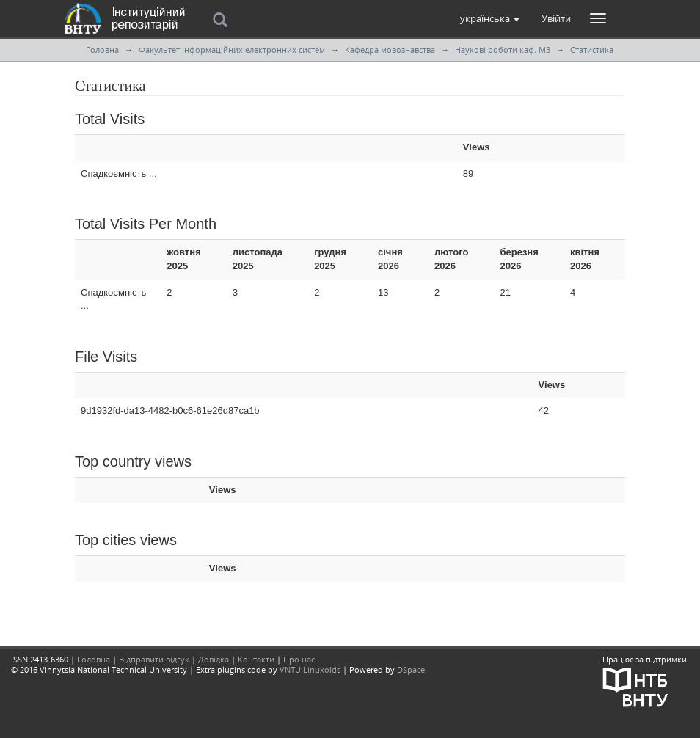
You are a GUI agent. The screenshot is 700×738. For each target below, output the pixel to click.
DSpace (411, 669)
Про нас (299, 659)
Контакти (256, 659)
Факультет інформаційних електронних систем (232, 50)
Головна (102, 50)
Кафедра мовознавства (390, 50)
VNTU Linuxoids (310, 669)
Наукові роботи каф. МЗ (503, 50)
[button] (490, 18)
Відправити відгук (154, 659)
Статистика (592, 50)
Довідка (214, 659)
